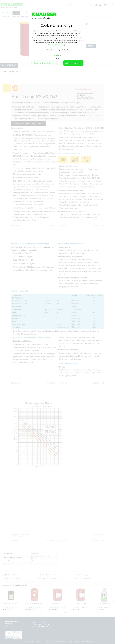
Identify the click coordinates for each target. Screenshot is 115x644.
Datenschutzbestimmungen (57, 45)
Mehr (57, 58)
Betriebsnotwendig (54, 50)
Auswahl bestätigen (44, 63)
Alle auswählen (73, 63)
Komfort (67, 50)
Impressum (57, 55)
